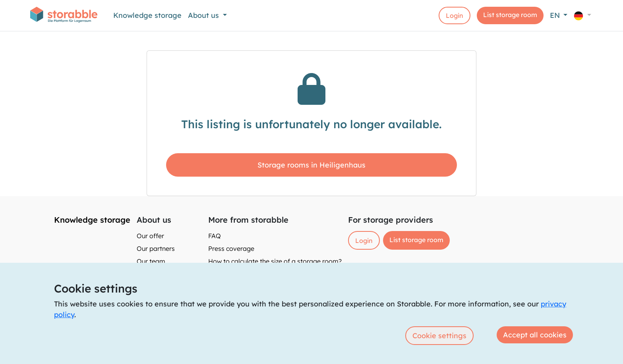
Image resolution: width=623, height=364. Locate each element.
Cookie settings (439, 336)
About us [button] (204, 15)
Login (455, 15)
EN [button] (556, 15)
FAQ (215, 236)
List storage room (510, 15)
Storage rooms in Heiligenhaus (311, 165)
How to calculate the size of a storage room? (275, 261)
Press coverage (231, 248)
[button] (582, 15)
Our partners (156, 248)
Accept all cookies (535, 335)
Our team (151, 261)
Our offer (150, 236)
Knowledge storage (147, 15)
